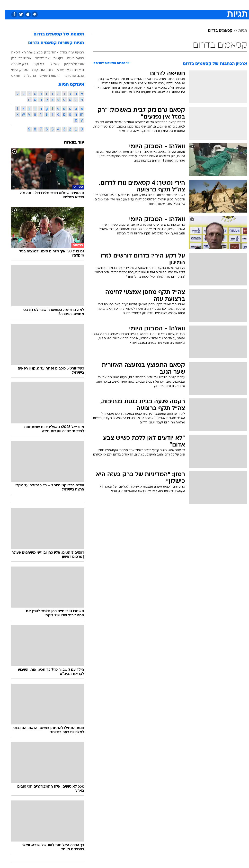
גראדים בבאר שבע (66, 70)
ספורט (190, 4)
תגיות (238, 31)
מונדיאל (174, 4)
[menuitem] (187, 7)
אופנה (57, 4)
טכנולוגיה (73, 4)
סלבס (144, 4)
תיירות (90, 4)
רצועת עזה (72, 52)
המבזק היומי (16, 70)
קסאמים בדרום (216, 31)
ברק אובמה (15, 64)
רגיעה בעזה (71, 58)
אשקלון (49, 64)
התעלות (26, 76)
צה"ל (59, 52)
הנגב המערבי (70, 76)
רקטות (54, 58)
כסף (131, 4)
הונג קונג (34, 70)
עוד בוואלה (69, 142)
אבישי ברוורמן (17, 58)
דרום (47, 70)
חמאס (11, 76)
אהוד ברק (47, 52)
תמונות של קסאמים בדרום (54, 34)
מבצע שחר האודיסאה (22, 52)
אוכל (119, 4)
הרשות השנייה (46, 76)
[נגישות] (7, 6)
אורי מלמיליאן (69, 64)
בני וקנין (34, 64)
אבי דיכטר (38, 58)
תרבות (158, 4)
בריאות (105, 4)
